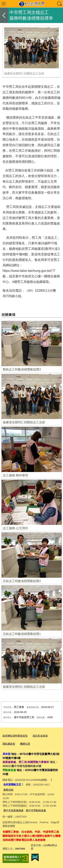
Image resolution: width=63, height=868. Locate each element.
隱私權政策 (9, 744)
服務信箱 (8, 790)
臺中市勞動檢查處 (36, 810)
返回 (4, 15)
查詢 (59, 4)
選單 (4, 4)
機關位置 (25, 744)
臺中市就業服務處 (13, 810)
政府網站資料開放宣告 (15, 736)
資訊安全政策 (40, 736)
